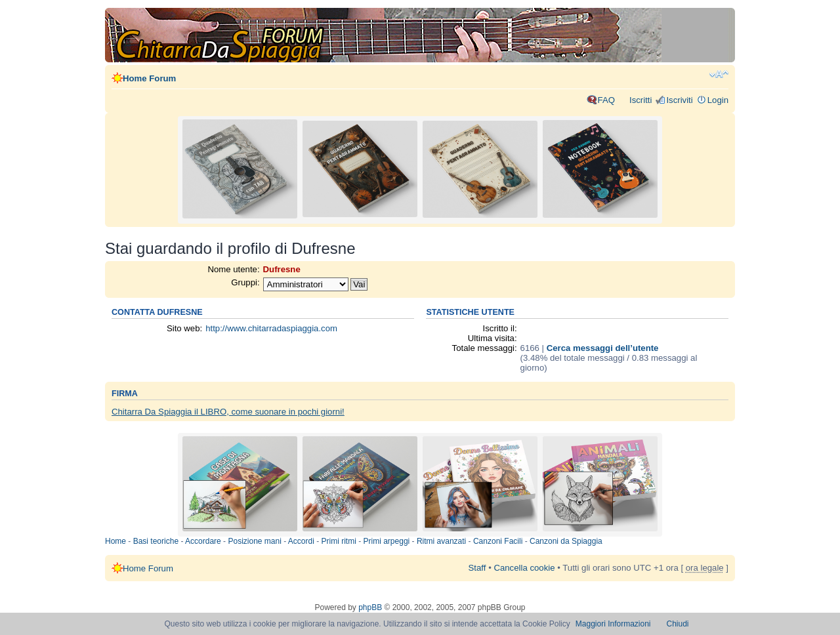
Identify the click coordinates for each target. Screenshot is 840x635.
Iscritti (640, 100)
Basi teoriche (156, 541)
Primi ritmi (339, 541)
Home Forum (149, 78)
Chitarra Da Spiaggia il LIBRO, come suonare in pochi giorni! (228, 412)
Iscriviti (679, 100)
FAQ (606, 100)
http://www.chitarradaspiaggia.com (271, 328)
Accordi (301, 541)
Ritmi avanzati (441, 541)
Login (718, 100)
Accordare (203, 541)
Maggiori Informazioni (613, 624)
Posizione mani (254, 541)
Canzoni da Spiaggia (566, 541)
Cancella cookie (524, 568)
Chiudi (678, 624)
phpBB (370, 607)
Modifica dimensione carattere (719, 74)
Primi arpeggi (387, 541)
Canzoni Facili (498, 541)
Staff (477, 568)
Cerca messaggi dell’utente (603, 348)
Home (115, 541)
